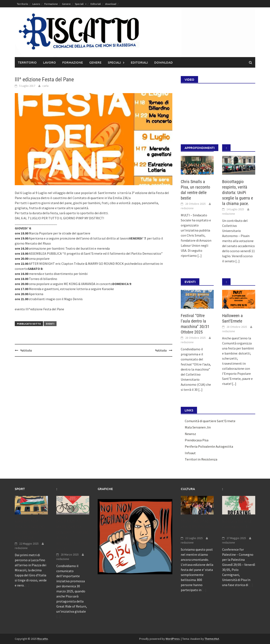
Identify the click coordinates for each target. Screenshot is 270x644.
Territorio (22, 4)
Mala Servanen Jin (198, 427)
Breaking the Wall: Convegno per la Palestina (237, 527)
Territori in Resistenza (201, 459)
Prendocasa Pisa (197, 440)
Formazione (51, 4)
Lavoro (36, 4)
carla (45, 86)
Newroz (190, 434)
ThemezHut (212, 639)
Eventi (50, 324)
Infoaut (190, 453)
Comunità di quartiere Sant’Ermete (210, 421)
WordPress (173, 639)
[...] (200, 256)
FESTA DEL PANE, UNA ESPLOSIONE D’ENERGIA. (196, 527)
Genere (66, 4)
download (111, 4)
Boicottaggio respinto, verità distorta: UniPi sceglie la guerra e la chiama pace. (238, 193)
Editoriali (96, 4)
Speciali (79, 4)
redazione (187, 208)
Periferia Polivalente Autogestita (209, 446)
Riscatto (43, 639)
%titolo (26, 350)
